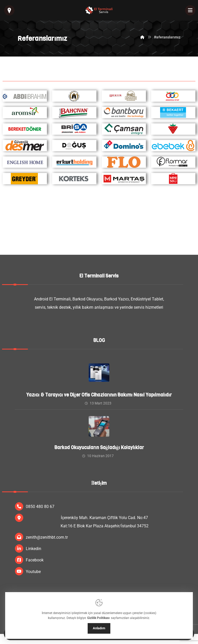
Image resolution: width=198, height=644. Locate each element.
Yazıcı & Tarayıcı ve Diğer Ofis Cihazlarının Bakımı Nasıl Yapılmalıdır (99, 395)
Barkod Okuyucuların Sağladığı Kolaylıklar (99, 448)
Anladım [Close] (99, 628)
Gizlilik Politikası (98, 618)
